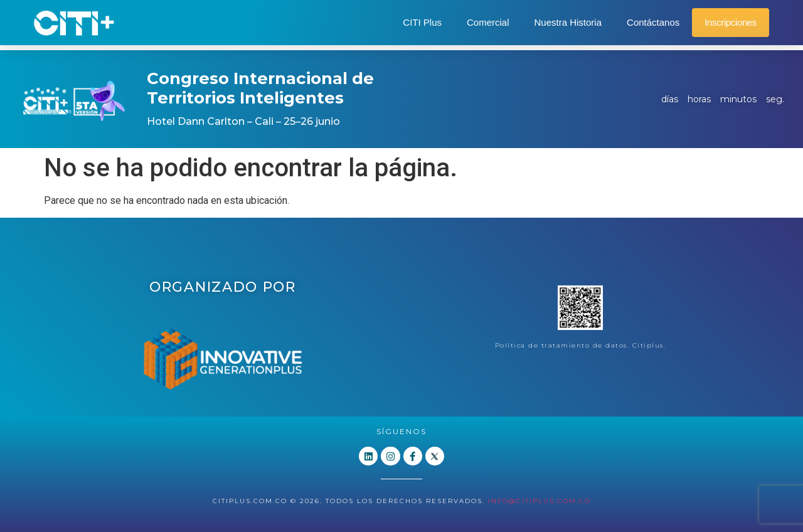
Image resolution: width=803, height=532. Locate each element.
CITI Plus (422, 22)
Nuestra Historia (568, 22)
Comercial (488, 22)
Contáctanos (653, 22)
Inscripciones (731, 22)
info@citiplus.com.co (540, 501)
